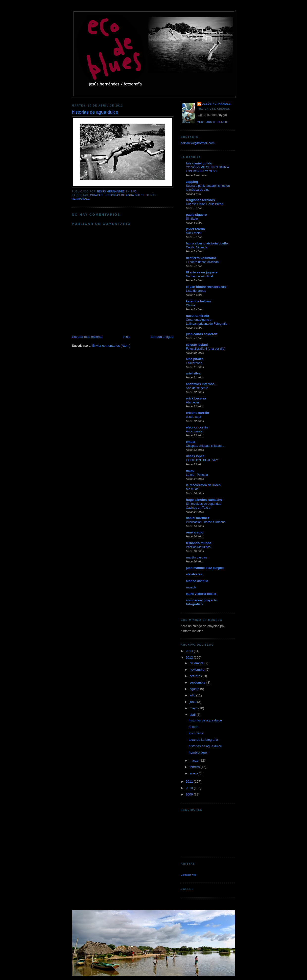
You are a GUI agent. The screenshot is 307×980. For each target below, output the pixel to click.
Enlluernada (194, 363)
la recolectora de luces (203, 485)
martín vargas (197, 557)
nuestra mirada (198, 316)
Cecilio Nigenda (197, 247)
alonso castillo (197, 581)
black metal (194, 233)
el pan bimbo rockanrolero (206, 287)
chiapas (96, 195)
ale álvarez (194, 574)
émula (191, 442)
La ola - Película (197, 475)
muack (191, 587)
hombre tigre (198, 753)
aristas (193, 727)
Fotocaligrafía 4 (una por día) (206, 349)
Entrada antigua (162, 337)
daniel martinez (198, 518)
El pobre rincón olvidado (202, 262)
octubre (195, 676)
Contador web (189, 875)
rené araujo (195, 532)
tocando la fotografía (203, 740)
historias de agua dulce (124, 195)
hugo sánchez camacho (204, 500)
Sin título (192, 219)
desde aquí (194, 417)
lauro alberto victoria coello (207, 243)
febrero (195, 767)
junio (193, 702)
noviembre (197, 670)
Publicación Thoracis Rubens (206, 522)
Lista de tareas (196, 291)
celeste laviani (197, 345)
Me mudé (192, 489)
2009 (190, 794)
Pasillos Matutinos (198, 547)
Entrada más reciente (87, 337)
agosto (195, 689)
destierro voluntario (201, 258)
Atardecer (193, 402)
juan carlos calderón (202, 334)
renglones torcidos (201, 200)
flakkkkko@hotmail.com (198, 143)
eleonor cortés (197, 427)
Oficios (191, 305)
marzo (194, 760)
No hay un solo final (199, 276)
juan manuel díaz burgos (205, 568)
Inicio (126, 337)
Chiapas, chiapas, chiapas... (205, 446)
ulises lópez (195, 456)
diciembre (197, 663)
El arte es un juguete (202, 272)
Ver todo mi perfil (213, 122)
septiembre (198, 682)
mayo (194, 708)
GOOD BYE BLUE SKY (202, 460)
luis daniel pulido (199, 163)
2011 (190, 781)
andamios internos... (202, 384)
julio (193, 695)
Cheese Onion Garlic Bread (205, 204)
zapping (192, 182)
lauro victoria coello (201, 594)
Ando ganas (194, 431)
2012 (190, 657)
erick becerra (196, 398)
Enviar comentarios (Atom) (111, 346)
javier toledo (196, 229)
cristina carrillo (198, 413)
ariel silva (193, 373)
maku (190, 471)
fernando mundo (199, 543)
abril (193, 715)
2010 (190, 788)
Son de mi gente (197, 388)
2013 (190, 651)
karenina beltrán (198, 301)
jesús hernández (217, 104)
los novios (196, 733)
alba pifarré (195, 359)
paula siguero (197, 215)
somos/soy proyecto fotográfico (202, 602)
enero (194, 773)
